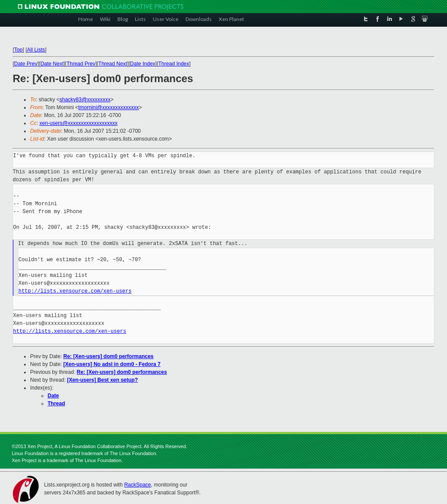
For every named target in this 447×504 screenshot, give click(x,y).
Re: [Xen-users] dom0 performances (108, 356)
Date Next (52, 64)
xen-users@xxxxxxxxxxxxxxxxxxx (78, 123)
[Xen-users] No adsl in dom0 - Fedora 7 (112, 364)
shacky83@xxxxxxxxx (85, 100)
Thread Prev (81, 64)
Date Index (143, 64)
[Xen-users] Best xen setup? (103, 380)
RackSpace (137, 485)
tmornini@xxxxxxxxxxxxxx (108, 107)
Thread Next (113, 64)
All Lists (36, 50)
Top (18, 50)
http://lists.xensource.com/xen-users (75, 291)
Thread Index (174, 64)
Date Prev (26, 64)
